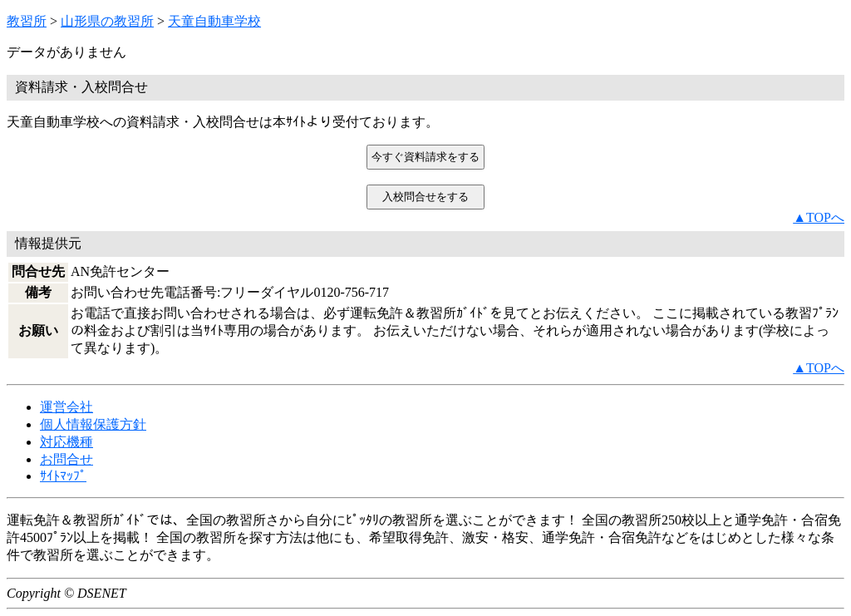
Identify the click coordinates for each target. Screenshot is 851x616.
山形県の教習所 (107, 21)
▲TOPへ (819, 217)
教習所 (27, 21)
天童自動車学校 (214, 21)
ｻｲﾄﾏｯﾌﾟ (63, 476)
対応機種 (66, 442)
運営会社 (66, 407)
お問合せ (66, 459)
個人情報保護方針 (93, 424)
